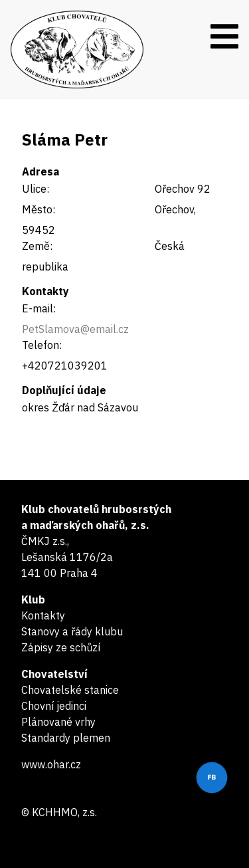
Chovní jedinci (54, 706)
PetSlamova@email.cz (75, 329)
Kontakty (43, 615)
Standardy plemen (66, 738)
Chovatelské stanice (70, 690)
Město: (39, 209)
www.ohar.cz (51, 764)
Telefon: (42, 345)
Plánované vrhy (58, 722)
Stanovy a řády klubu (72, 631)
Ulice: (36, 189)
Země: (37, 246)
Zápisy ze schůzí (61, 647)
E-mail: (39, 308)
